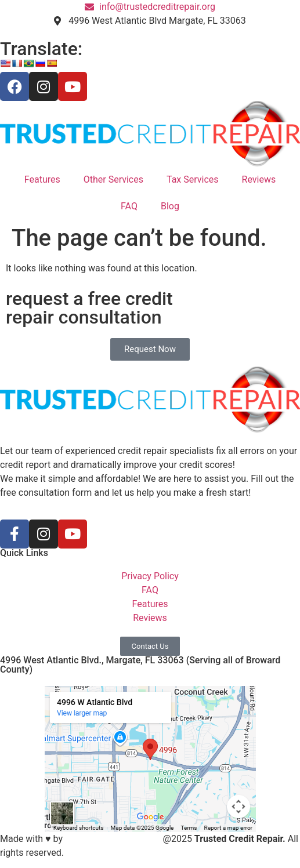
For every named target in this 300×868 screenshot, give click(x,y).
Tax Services (193, 179)
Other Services (113, 179)
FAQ (129, 206)
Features (42, 179)
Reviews (259, 179)
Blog (170, 206)
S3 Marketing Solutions (113, 839)
